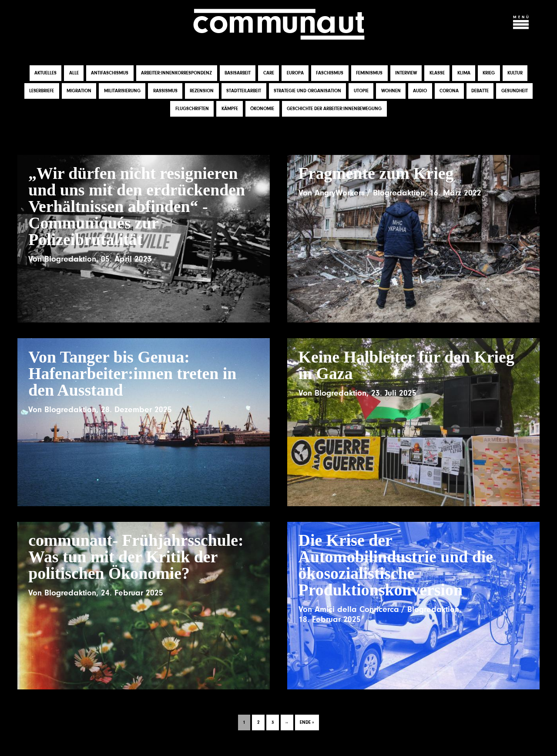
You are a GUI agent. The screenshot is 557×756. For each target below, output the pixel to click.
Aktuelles (45, 74)
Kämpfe (230, 109)
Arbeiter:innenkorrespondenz (176, 74)
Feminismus (369, 74)
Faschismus (330, 74)
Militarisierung (122, 92)
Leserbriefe (42, 92)
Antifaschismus (110, 74)
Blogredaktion (70, 260)
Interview (406, 74)
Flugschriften (192, 109)
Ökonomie (262, 109)
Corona (449, 92)
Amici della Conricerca (357, 610)
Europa (295, 74)
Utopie (361, 92)
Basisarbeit (238, 74)
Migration (79, 92)
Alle (74, 74)
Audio (420, 92)
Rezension (202, 92)
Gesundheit (515, 92)
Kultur (515, 74)
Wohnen (391, 92)
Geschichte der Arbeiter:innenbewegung (334, 109)
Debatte (480, 92)
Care (269, 74)
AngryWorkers (340, 194)
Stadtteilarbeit (244, 92)
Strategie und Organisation (307, 92)
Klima (464, 74)
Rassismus (165, 92)
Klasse (437, 74)
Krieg (489, 74)
